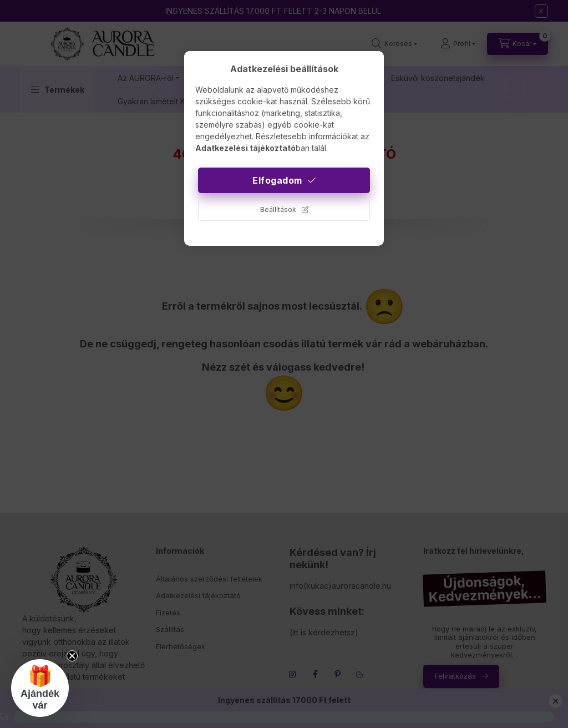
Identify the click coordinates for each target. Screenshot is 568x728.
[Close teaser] (72, 656)
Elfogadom (277, 180)
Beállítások (278, 209)
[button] (40, 688)
